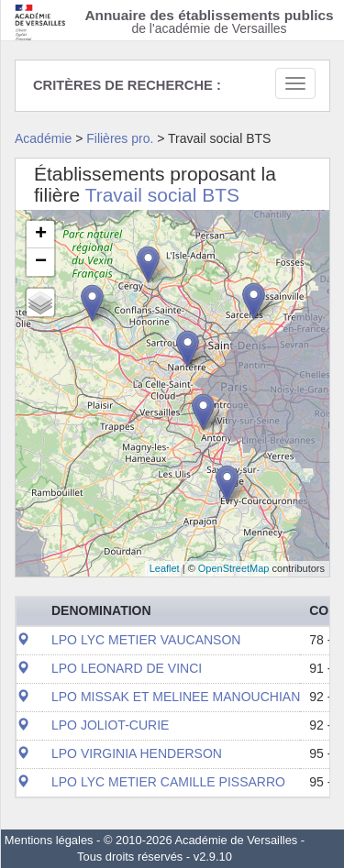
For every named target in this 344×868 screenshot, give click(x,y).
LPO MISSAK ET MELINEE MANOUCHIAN (176, 697)
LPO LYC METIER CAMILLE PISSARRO (168, 782)
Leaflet (165, 568)
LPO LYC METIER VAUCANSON (146, 640)
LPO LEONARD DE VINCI (127, 668)
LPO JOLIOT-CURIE (110, 725)
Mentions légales (49, 840)
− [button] (41, 262)
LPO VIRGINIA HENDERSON (137, 753)
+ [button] (41, 235)
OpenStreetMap (234, 568)
